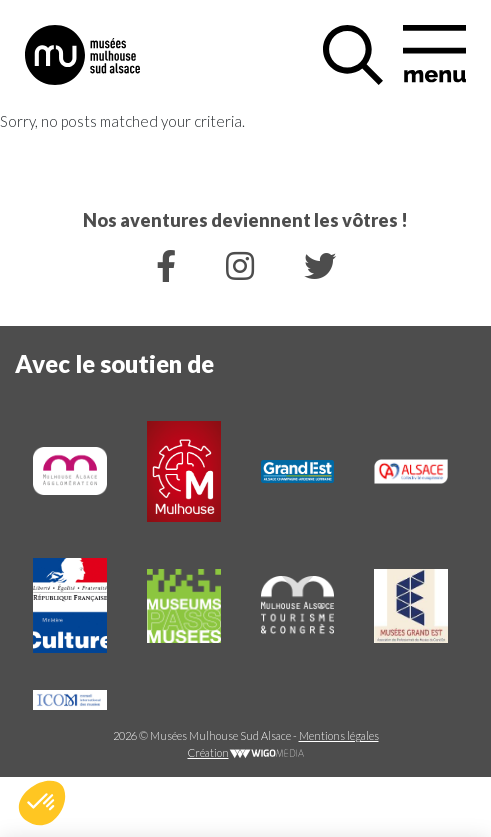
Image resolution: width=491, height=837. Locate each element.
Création (246, 752)
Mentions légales (339, 735)
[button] (42, 803)
